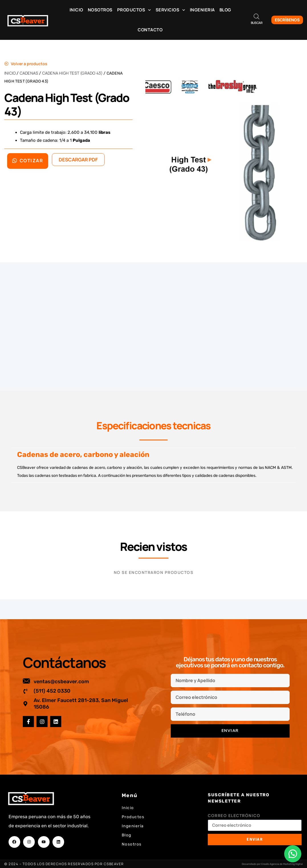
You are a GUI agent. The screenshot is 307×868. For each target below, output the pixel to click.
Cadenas (29, 73)
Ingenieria (202, 10)
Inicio (76, 10)
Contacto (150, 30)
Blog (225, 10)
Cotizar (28, 161)
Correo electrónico (234, 815)
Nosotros (100, 10)
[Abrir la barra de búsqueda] (257, 16)
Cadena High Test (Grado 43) (72, 73)
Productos (134, 10)
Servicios (170, 10)
